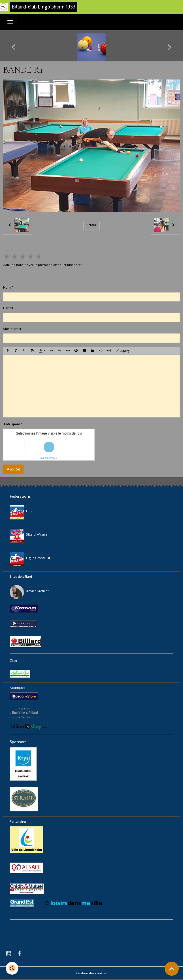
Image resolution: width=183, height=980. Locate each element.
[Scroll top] (172, 969)
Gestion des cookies (91, 973)
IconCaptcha (48, 458)
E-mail (8, 308)
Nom (7, 287)
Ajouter (13, 469)
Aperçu (123, 351)
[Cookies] (12, 968)
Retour (91, 225)
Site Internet (12, 329)
